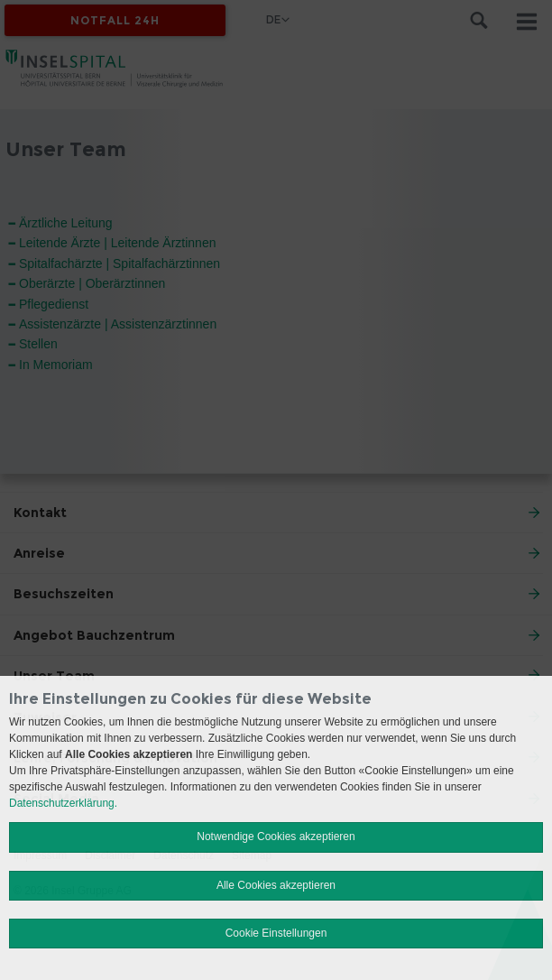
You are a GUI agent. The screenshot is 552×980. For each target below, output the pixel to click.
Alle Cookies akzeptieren (276, 885)
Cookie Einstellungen (276, 933)
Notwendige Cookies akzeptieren (276, 837)
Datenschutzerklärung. (63, 803)
